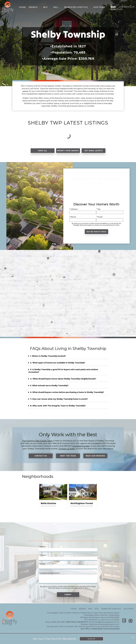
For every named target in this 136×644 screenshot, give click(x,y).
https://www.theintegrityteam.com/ (104, 626)
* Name (73, 219)
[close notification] (133, 637)
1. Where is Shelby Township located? (48, 358)
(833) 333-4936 (58, 624)
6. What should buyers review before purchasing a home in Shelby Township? (67, 394)
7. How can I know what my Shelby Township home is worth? (59, 401)
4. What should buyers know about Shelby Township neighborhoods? (63, 381)
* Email (99, 219)
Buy (90, 611)
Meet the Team (68, 458)
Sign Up (91, 639)
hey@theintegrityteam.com (107, 624)
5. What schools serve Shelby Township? (49, 388)
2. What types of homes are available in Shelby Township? (58, 365)
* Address (73, 211)
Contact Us (41, 458)
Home (22, 7)
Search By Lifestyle (111, 611)
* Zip (98, 211)
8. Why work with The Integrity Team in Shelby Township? (58, 408)
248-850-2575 (82, 624)
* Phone (42, 557)
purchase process (81, 448)
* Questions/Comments (49, 575)
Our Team (128, 611)
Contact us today (67, 451)
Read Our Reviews (95, 458)
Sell (97, 611)
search (25, 91)
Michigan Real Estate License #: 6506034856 (100, 619)
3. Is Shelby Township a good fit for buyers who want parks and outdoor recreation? (63, 373)
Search (83, 611)
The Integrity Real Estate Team (37, 443)
